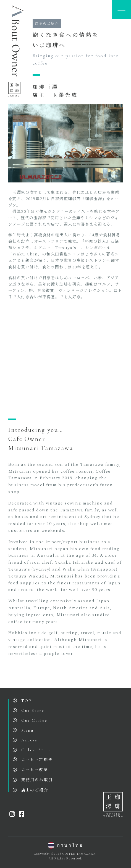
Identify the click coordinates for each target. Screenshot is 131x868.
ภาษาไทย (65, 845)
